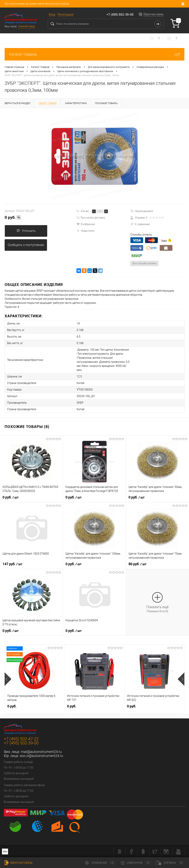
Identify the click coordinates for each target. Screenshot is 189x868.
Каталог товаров (94, 54)
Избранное (136, 863)
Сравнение (100, 863)
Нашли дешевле (142, 211)
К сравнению (140, 224)
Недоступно (85, 231)
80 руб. (137, 564)
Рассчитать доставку (91, 217)
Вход (52, 14)
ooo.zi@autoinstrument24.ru (41, 756)
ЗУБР (80, 403)
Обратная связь (153, 14)
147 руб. (12, 564)
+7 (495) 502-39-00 (120, 14)
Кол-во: (85, 211)
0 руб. (13, 217)
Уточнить (26, 231)
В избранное (86, 224)
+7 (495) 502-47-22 (21, 739)
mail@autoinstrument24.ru (41, 752)
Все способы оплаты (144, 263)
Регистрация (66, 14)
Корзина (170, 863)
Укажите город (26, 26)
